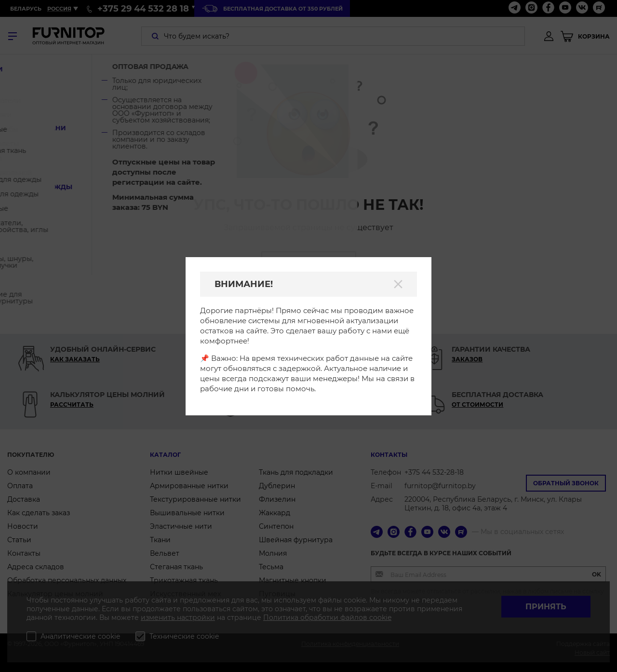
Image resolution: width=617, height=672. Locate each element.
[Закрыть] (398, 284)
